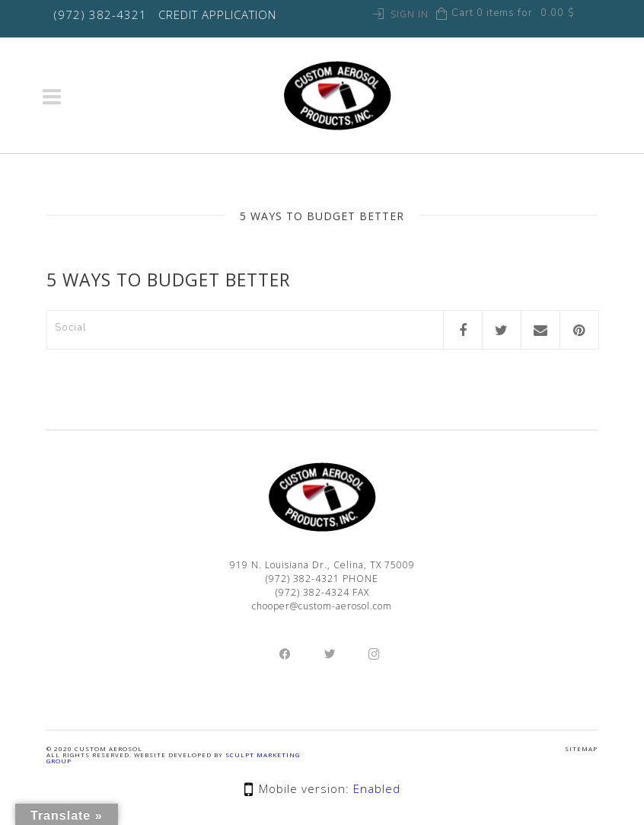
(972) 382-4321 (100, 14)
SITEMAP (581, 748)
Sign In (410, 14)
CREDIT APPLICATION (217, 14)
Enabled (377, 788)
